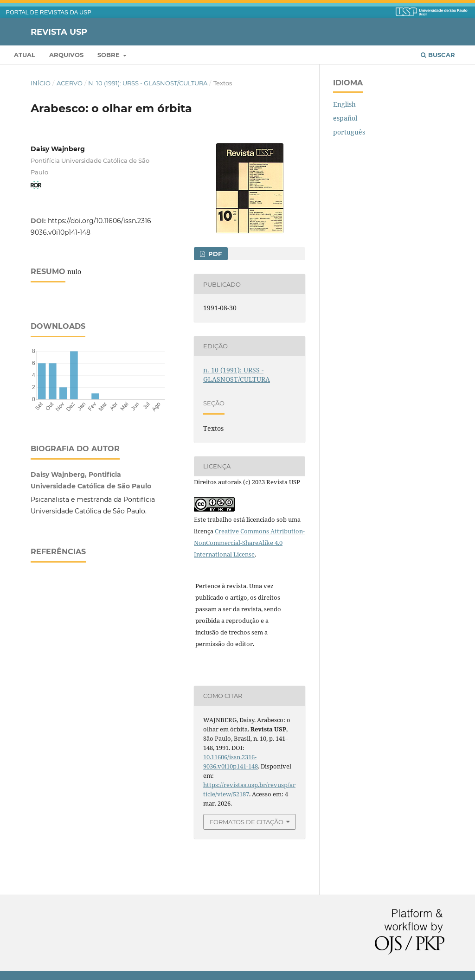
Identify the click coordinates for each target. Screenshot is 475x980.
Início (41, 83)
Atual (25, 55)
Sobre (109, 55)
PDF (214, 254)
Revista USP (59, 32)
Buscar (438, 55)
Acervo (70, 83)
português (349, 132)
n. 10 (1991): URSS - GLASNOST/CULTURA (148, 83)
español (345, 118)
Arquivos (66, 55)
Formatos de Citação (247, 822)
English (344, 104)
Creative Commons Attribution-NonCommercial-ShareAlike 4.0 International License (249, 543)
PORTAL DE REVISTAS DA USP (49, 13)
